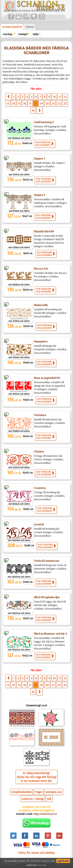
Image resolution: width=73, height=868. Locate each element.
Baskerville (41, 305)
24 (33, 110)
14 (13, 103)
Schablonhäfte (12, 27)
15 (19, 103)
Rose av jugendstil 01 (47, 378)
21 (53, 103)
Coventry (40, 488)
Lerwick (39, 524)
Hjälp (36, 34)
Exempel (23, 34)
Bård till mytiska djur (47, 597)
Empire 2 (40, 195)
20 (47, 103)
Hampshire (41, 341)
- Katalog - (7, 34)
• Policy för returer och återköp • (36, 853)
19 (41, 103)
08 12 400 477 (43, 807)
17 (30, 103)
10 (54, 97)
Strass (30, 27)
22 (59, 103)
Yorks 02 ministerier (47, 561)
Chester (39, 452)
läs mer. (43, 865)
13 (8, 103)
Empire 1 (40, 159)
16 (25, 103)
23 (65, 103)
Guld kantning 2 (44, 122)
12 (65, 97)
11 (60, 97)
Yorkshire (40, 415)
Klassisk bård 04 (44, 231)
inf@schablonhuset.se (45, 814)
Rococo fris (41, 269)
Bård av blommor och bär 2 (51, 634)
